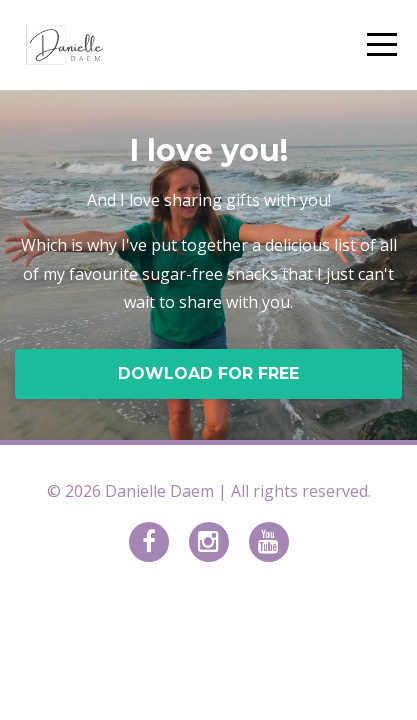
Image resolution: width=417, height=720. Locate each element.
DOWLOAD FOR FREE (208, 373)
